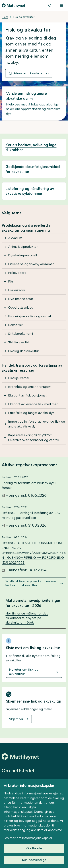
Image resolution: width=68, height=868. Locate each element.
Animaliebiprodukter (23, 247)
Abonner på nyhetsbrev (29, 73)
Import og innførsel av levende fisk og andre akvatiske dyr (37, 424)
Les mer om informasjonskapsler (28, 838)
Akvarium (15, 238)
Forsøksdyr (17, 290)
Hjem (5, 17)
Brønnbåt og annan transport (30, 387)
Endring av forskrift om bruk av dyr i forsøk (29, 485)
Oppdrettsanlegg (21, 308)
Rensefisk (15, 325)
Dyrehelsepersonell (22, 255)
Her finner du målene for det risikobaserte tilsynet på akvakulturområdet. (27, 618)
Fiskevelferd (17, 273)
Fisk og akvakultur (24, 17)
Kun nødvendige (34, 860)
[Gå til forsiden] (13, 5)
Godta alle (34, 848)
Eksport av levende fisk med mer (33, 404)
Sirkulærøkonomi (20, 334)
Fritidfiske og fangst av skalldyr (31, 413)
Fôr (11, 281)
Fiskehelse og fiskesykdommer (31, 264)
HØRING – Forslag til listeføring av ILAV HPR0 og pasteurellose (31, 515)
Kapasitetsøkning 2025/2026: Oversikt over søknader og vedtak (34, 438)
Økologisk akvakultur (24, 351)
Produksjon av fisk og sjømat (30, 316)
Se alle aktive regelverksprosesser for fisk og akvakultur (31, 583)
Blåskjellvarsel (19, 378)
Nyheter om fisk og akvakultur (24, 672)
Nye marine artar (21, 299)
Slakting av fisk (19, 342)
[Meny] (61, 5)
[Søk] (50, 5)
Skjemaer (16, 719)
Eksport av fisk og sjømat (27, 395)
